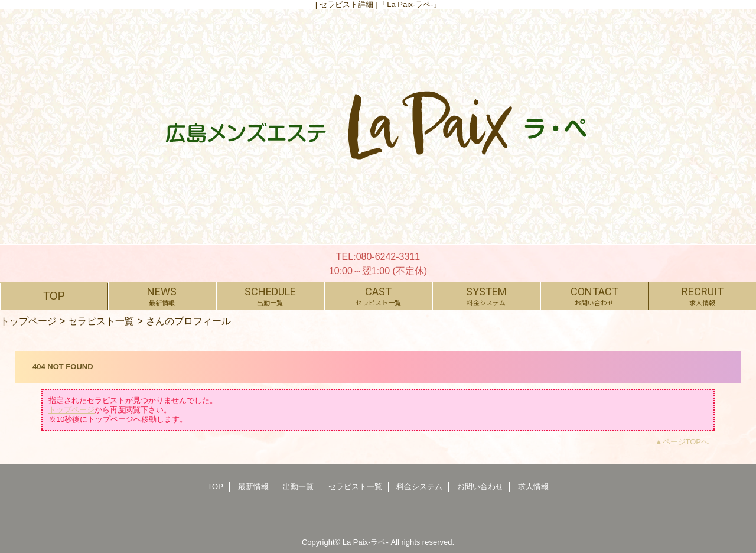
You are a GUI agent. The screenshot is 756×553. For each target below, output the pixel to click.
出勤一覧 (298, 487)
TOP (54, 296)
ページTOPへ (686, 442)
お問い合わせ (480, 487)
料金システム (419, 487)
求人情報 (533, 487)
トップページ (28, 321)
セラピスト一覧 (101, 321)
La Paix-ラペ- (366, 542)
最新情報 (253, 487)
